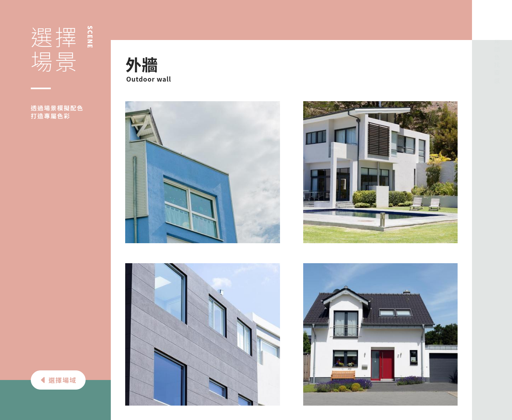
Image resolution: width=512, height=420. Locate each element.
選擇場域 (58, 380)
